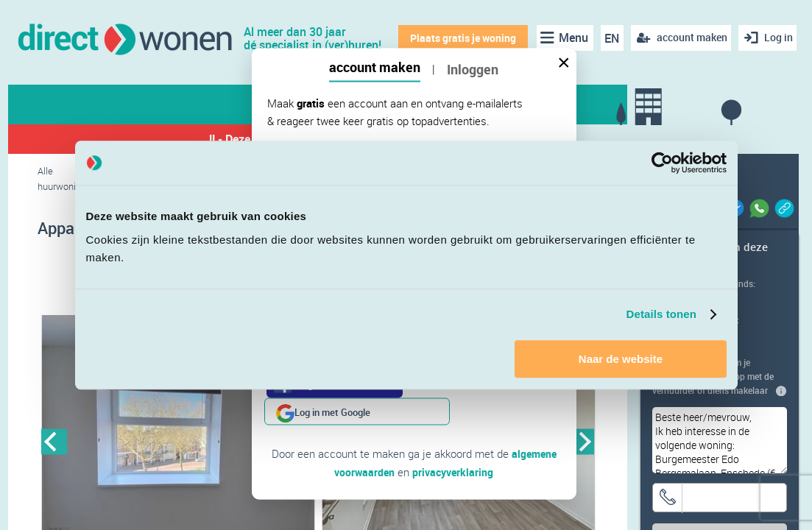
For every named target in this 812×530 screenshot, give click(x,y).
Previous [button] (54, 444)
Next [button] (581, 444)
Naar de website (621, 359)
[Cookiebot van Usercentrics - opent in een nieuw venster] (662, 163)
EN (607, 38)
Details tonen (661, 314)
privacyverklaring (454, 444)
